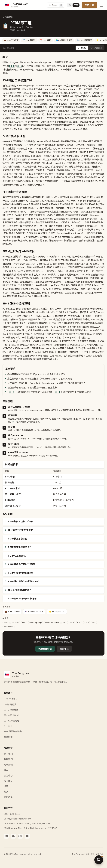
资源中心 (64, 649)
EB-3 (19, 66)
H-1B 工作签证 (11, 699)
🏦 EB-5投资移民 (84, 40)
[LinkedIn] (6, 836)
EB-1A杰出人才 (57, 612)
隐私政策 (8, 797)
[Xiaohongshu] (20, 836)
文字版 (82, 48)
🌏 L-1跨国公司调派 (64, 40)
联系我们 (8, 759)
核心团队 (8, 781)
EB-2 (12, 66)
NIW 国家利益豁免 (13, 731)
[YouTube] (27, 836)
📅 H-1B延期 (46, 40)
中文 (76, 5)
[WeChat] (13, 836)
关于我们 (8, 754)
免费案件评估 (45, 649)
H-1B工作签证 (12, 612)
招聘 (6, 786)
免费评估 (89, 5)
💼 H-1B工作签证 (11, 40)
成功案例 (8, 765)
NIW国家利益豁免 (34, 612)
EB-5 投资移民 (11, 710)
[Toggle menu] (102, 5)
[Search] (56, 5)
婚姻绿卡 (8, 737)
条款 (6, 792)
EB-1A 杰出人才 (11, 715)
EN (70, 5)
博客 (6, 770)
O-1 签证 (8, 726)
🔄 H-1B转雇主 (29, 40)
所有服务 (8, 17)
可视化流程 (96, 48)
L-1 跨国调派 (10, 705)
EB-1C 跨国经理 (12, 721)
